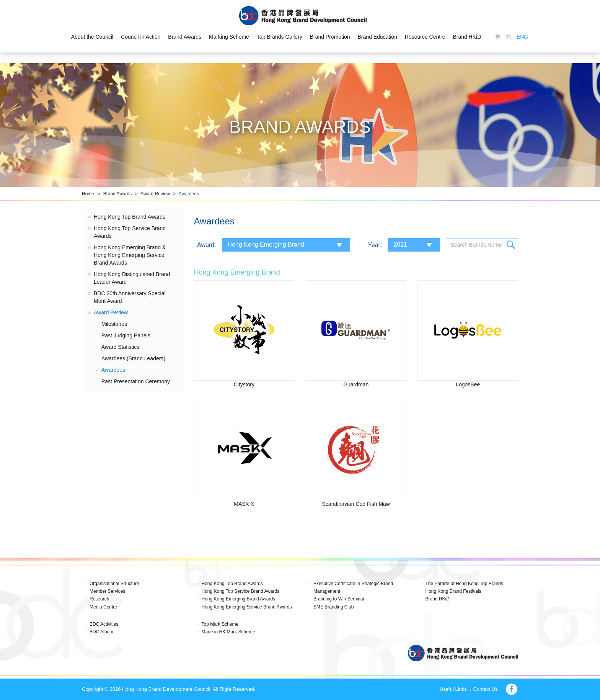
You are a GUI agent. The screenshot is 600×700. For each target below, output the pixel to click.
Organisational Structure (114, 584)
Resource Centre (425, 37)
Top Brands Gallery (280, 37)
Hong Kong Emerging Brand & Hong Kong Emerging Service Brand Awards (130, 255)
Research (99, 599)
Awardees (189, 194)
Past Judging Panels (126, 335)
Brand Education (378, 37)
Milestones (114, 324)
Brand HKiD (467, 37)
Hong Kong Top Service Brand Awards (241, 591)
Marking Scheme (229, 37)
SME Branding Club (333, 607)
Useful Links (453, 689)
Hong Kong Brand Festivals (453, 591)
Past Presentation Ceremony (136, 381)
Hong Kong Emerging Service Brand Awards (247, 607)
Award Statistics (120, 347)
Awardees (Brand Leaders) (133, 358)
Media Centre (103, 607)
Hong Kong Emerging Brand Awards (239, 599)
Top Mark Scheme (220, 624)
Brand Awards (185, 37)
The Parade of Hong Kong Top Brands (464, 584)
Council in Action (141, 37)
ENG (522, 37)
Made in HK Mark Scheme (228, 632)
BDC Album (101, 632)
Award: (207, 245)
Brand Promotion (330, 37)
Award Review (155, 194)
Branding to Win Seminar (339, 599)
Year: (375, 245)
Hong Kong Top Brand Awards (130, 217)
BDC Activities (104, 624)
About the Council (92, 37)
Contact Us (485, 689)
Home (88, 194)
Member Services (107, 591)
